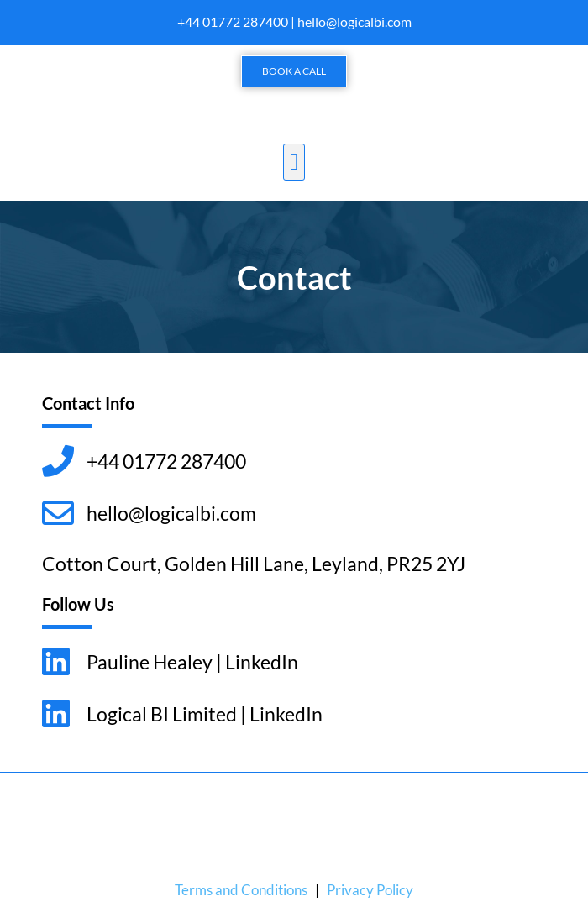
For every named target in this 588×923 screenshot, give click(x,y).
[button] (294, 162)
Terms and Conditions (241, 890)
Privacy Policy (370, 890)
